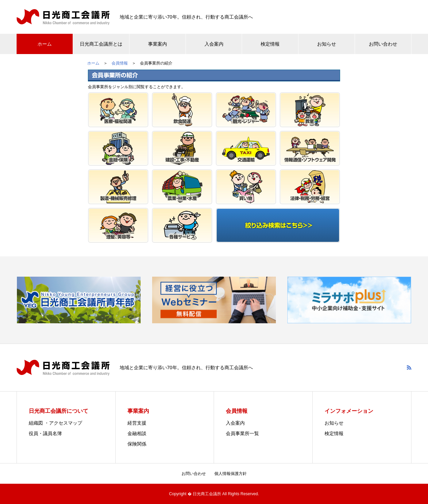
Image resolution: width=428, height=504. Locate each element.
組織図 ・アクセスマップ (55, 423)
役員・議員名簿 (45, 433)
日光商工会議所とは (101, 44)
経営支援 (137, 423)
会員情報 (120, 63)
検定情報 (270, 44)
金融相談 (137, 433)
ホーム (45, 44)
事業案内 (158, 44)
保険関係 (137, 444)
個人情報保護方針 (231, 474)
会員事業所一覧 (242, 433)
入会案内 (214, 44)
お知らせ (327, 44)
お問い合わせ (383, 44)
